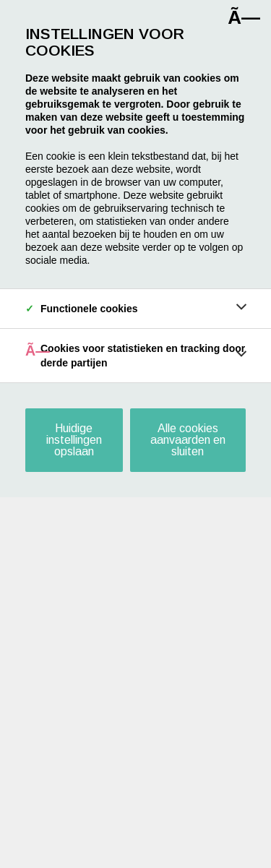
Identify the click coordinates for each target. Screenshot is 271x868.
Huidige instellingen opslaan (74, 440)
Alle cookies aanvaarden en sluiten (188, 440)
